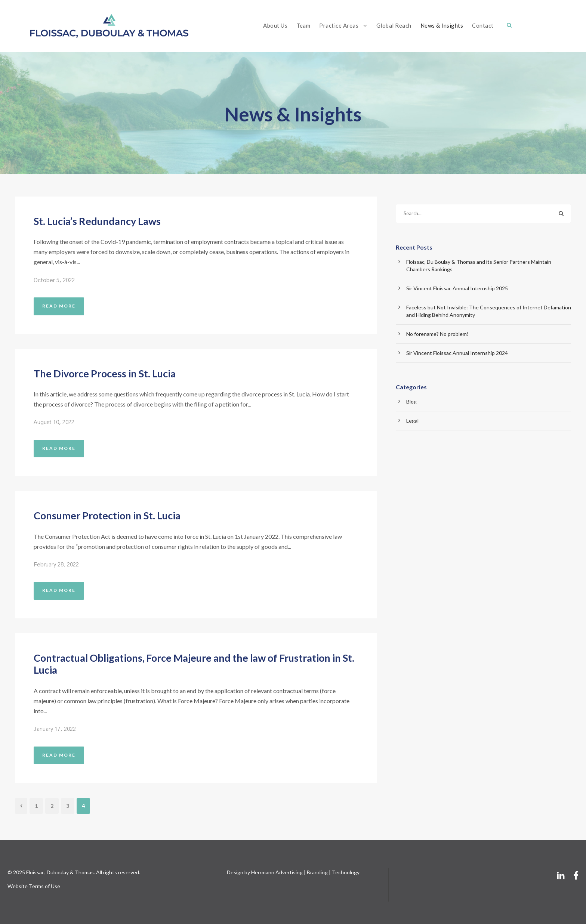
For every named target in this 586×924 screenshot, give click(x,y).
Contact (483, 25)
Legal (412, 421)
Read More (59, 306)
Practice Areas (339, 25)
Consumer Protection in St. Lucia (107, 515)
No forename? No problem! (437, 334)
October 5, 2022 (54, 280)
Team (303, 25)
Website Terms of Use (34, 886)
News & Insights (442, 25)
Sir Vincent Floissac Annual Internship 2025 (457, 288)
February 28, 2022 (56, 565)
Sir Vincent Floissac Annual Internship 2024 (457, 353)
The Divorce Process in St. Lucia (105, 373)
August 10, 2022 (54, 422)
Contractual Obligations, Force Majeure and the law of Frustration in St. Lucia (194, 664)
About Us (275, 25)
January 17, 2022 (55, 729)
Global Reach (394, 25)
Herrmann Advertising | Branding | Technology (305, 872)
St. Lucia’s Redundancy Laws (97, 221)
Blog (411, 401)
